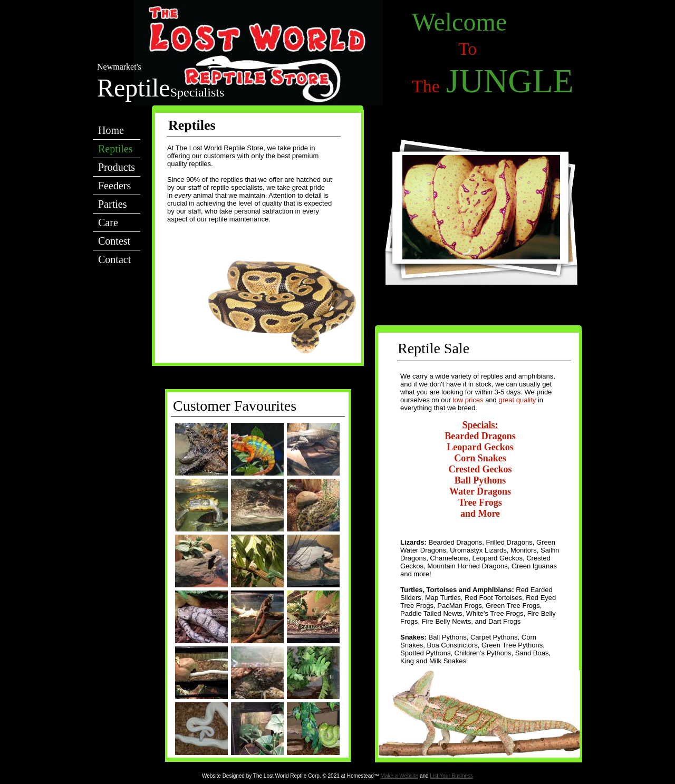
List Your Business (451, 776)
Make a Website (400, 776)
